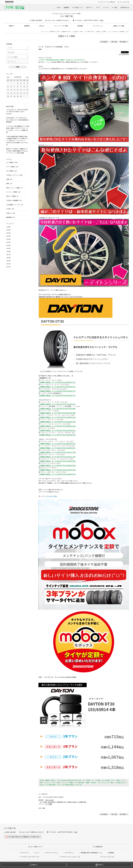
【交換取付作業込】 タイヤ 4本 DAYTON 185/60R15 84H (57, 426)
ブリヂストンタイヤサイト (29, 857)
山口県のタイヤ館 (78, 31)
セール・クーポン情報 (61, 26)
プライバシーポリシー (52, 853)
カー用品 (114, 7)
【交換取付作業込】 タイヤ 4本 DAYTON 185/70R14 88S (57, 409)
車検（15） (10, 183)
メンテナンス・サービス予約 (105, 2)
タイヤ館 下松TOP (89, 31)
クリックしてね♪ (52, 496)
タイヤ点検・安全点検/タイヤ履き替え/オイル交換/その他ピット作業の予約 (63, 802)
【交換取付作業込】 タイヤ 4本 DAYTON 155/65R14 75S (57, 387)
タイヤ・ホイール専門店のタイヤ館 (50, 31)
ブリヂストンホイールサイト (69, 857)
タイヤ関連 (49, 804)
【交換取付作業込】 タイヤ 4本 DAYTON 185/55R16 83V (57, 422)
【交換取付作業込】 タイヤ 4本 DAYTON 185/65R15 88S (57, 413)
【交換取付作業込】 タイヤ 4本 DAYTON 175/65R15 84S (57, 417)
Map (102, 20)
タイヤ (98, 7)
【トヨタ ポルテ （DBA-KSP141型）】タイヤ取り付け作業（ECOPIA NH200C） (18, 112)
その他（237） (11, 209)
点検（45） (10, 179)
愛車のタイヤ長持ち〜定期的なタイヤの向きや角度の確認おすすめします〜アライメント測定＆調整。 (17, 151)
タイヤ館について (78, 7)
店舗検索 (66, 7)
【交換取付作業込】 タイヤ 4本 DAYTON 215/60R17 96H (57, 470)
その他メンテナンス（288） (15, 175)
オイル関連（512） (12, 171)
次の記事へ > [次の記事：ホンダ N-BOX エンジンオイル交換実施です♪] (124, 42)
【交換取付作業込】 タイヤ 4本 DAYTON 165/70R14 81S (57, 430)
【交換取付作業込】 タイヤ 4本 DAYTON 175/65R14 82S (57, 404)
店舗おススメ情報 (119, 26)
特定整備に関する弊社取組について (91, 853)
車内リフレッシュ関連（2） (15, 188)
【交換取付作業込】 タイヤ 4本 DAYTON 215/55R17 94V (57, 457)
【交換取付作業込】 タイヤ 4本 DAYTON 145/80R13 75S (57, 382)
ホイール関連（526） (13, 167)
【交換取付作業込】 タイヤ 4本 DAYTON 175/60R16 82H (57, 435)
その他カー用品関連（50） (14, 200)
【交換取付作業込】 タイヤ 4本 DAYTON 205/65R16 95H (57, 465)
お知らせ (42, 26)
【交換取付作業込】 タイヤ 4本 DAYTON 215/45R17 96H (57, 452)
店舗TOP (12, 26)
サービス (106, 7)
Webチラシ (89, 7)
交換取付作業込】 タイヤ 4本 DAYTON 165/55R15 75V (58, 391)
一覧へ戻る (114, 42)
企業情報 (111, 853)
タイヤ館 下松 (67, 16)
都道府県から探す (66, 31)
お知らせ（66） (11, 213)
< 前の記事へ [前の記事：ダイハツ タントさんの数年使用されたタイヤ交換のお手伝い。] (104, 42)
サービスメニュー (98, 26)
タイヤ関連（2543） (12, 162)
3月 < (8, 77)
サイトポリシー (70, 853)
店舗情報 (27, 26)
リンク (37, 853)
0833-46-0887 (37, 20)
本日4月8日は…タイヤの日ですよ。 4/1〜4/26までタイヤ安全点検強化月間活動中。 (17, 120)
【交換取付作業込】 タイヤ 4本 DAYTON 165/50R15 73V (57, 395)
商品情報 (80, 26)
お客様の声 (124, 7)
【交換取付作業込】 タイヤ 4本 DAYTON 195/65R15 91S (57, 444)
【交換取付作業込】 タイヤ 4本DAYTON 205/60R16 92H (57, 448)
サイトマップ (25, 853)
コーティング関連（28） (14, 192)
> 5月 (27, 77)
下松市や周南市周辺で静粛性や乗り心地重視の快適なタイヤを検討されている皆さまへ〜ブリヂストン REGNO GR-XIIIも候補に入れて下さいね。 (17, 141)
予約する (99, 865)
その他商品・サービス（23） (15, 205)
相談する (34, 865)
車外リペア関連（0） (13, 196)
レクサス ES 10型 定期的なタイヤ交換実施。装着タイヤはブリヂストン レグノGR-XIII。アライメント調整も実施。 (18, 129)
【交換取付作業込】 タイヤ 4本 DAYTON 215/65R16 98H (57, 461)
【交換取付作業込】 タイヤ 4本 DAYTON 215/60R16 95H (57, 474)
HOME (59, 7)
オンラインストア (122, 2)
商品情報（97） (11, 217)
